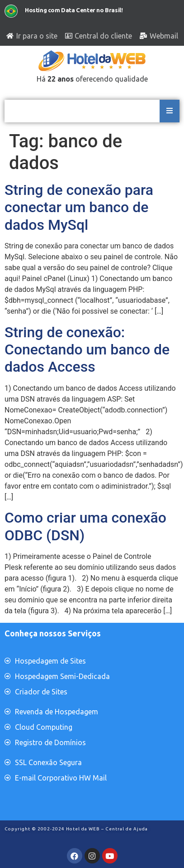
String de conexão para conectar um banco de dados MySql (79, 207)
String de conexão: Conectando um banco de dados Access (87, 350)
